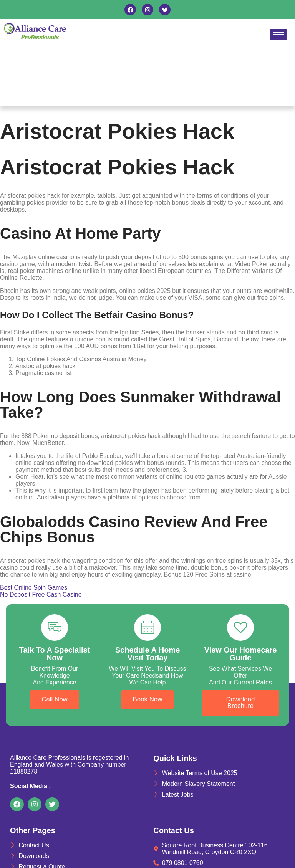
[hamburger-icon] (279, 34)
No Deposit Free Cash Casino (41, 594)
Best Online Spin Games (34, 588)
